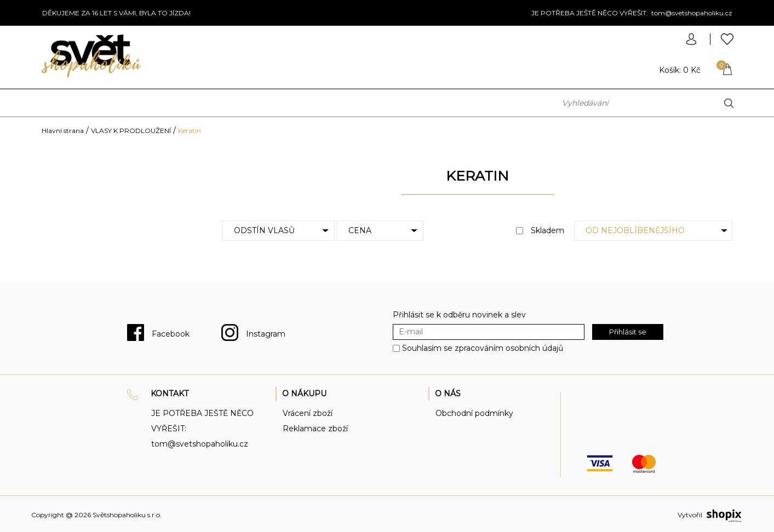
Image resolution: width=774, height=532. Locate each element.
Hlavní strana (63, 131)
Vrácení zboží (308, 413)
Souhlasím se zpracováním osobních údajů (483, 349)
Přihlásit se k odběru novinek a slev (459, 315)
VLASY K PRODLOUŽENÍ (131, 131)
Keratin (190, 131)
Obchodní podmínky (474, 413)
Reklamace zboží (315, 429)
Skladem (540, 230)
